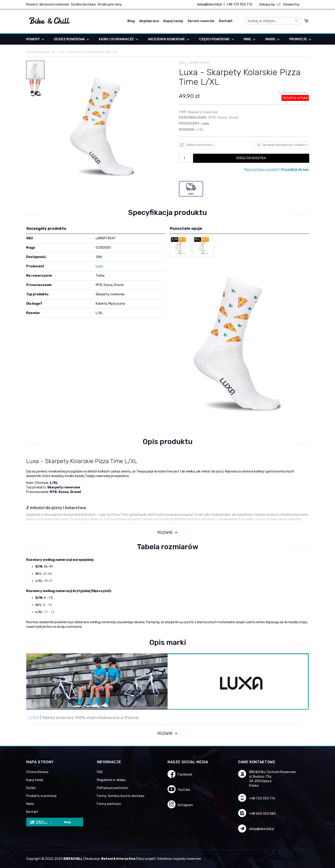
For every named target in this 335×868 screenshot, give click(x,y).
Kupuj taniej (173, 21)
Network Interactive (118, 859)
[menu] (167, 39)
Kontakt (226, 21)
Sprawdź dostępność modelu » (285, 145)
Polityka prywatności (112, 788)
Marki (30, 804)
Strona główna (38, 52)
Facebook (185, 775)
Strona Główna (37, 772)
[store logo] (50, 21)
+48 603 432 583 (262, 814)
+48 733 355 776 (239, 4)
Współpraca (149, 21)
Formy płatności (109, 804)
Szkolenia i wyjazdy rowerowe (179, 859)
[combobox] (273, 21)
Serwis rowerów (201, 21)
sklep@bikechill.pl (209, 4)
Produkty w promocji (41, 796)
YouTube (184, 790)
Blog (131, 21)
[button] (35, 88)
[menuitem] (34, 39)
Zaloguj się (267, 4)
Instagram (185, 805)
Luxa (205, 123)
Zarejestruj (291, 4)
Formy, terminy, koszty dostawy (121, 796)
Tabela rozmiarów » (200, 145)
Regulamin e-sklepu (111, 780)
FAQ (100, 772)
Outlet (31, 788)
